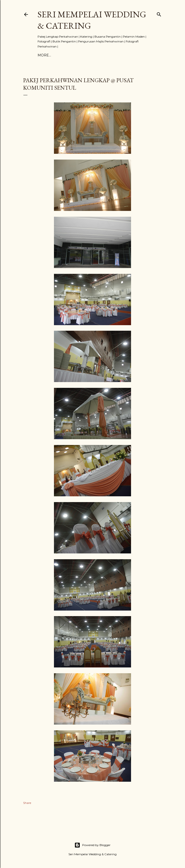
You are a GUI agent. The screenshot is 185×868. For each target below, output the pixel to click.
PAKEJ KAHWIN (66, 55)
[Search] (159, 13)
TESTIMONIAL (95, 55)
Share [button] (27, 803)
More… (116, 55)
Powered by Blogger (92, 845)
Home (43, 55)
